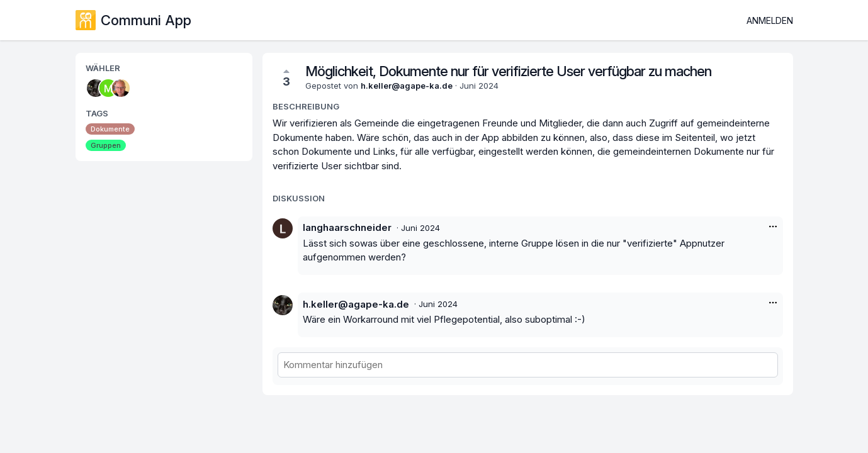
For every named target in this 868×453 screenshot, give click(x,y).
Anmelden (770, 20)
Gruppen (106, 145)
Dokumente (110, 129)
